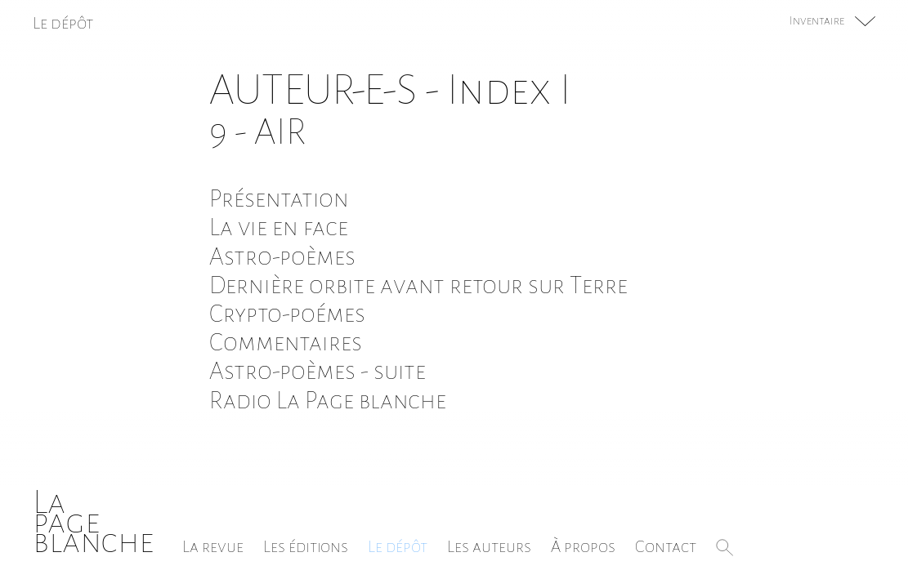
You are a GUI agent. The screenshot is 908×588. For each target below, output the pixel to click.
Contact (666, 546)
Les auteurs (489, 546)
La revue (213, 546)
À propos (583, 546)
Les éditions (306, 546)
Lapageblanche (94, 521)
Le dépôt (398, 546)
